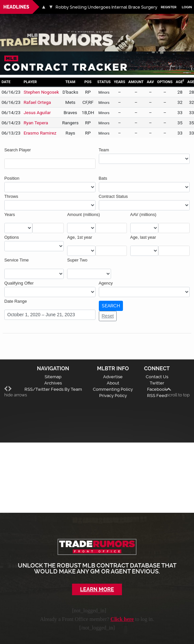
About (113, 383)
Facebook (157, 389)
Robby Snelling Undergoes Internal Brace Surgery (106, 7)
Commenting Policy (113, 389)
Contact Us (157, 377)
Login (187, 7)
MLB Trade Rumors (23, 31)
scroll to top (178, 392)
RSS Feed (157, 396)
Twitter (157, 383)
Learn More (97, 589)
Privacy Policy (113, 396)
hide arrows (16, 392)
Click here (122, 619)
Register (169, 7)
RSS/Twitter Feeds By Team (53, 389)
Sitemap (53, 377)
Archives (53, 383)
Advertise (113, 377)
